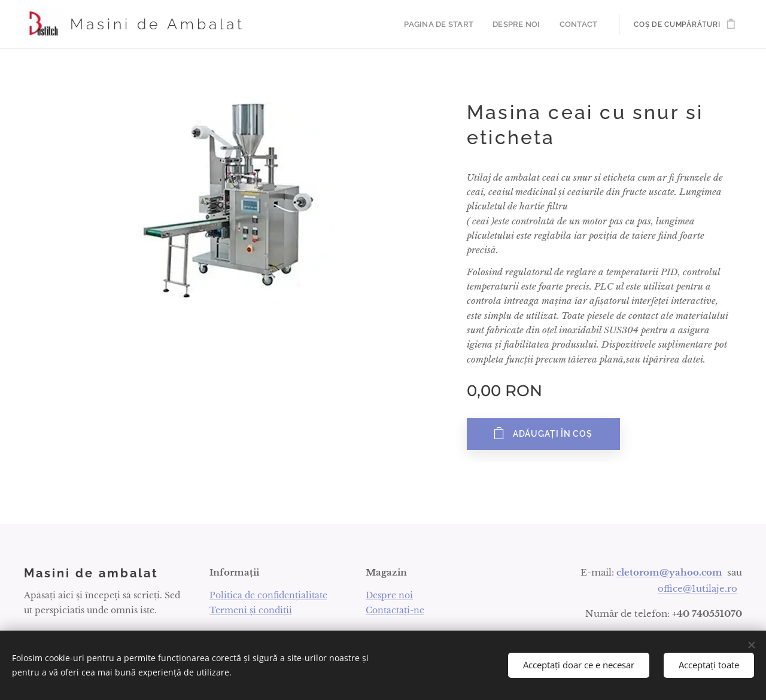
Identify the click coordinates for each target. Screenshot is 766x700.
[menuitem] (447, 25)
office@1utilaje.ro (697, 588)
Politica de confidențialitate (268, 595)
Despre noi (389, 595)
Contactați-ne (395, 610)
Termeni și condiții (251, 610)
